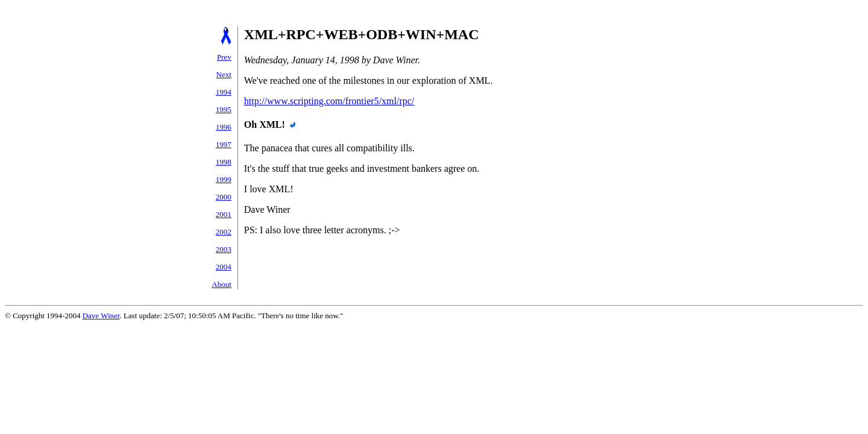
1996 (224, 127)
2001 (224, 214)
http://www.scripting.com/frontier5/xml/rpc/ (329, 101)
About (222, 284)
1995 (224, 109)
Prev (224, 57)
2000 (224, 197)
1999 (224, 179)
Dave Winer (101, 316)
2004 (224, 267)
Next (224, 74)
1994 (224, 92)
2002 (224, 232)
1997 (224, 144)
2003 (224, 249)
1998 (224, 162)
